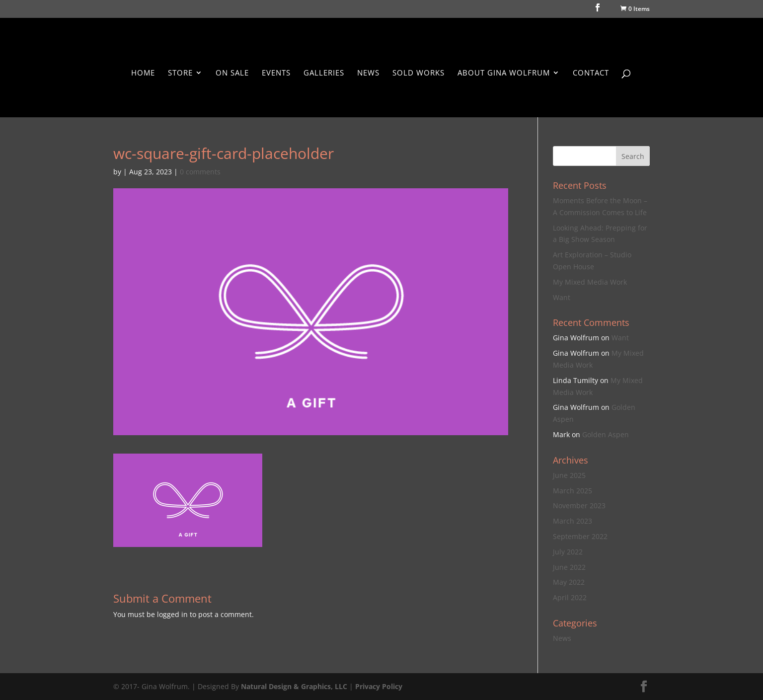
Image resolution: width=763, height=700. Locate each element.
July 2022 (568, 552)
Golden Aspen (606, 434)
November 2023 (579, 506)
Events (276, 73)
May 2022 (569, 582)
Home (143, 73)
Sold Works (419, 73)
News (368, 73)
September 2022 (580, 536)
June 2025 (569, 475)
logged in (172, 614)
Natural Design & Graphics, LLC (294, 686)
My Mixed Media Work (590, 282)
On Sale (232, 73)
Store (180, 73)
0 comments (200, 172)
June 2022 (569, 567)
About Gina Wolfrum (504, 73)
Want (562, 297)
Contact (591, 73)
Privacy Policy (379, 686)
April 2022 (570, 597)
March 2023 (572, 521)
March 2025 (572, 491)
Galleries (324, 73)
